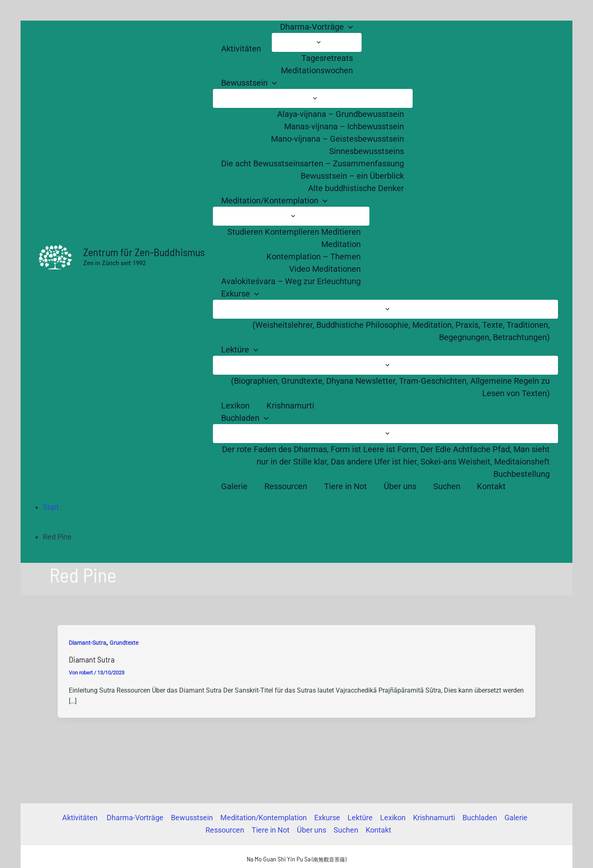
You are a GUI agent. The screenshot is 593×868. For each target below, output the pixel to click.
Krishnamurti (434, 818)
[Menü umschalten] (317, 42)
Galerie (516, 818)
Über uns (312, 830)
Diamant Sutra (92, 659)
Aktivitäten (81, 818)
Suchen (346, 830)
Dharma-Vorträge (135, 818)
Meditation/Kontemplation (264, 818)
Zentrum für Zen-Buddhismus (144, 252)
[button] (348, 27)
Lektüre (360, 818)
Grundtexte (124, 643)
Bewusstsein (192, 818)
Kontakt (378, 830)
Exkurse (327, 818)
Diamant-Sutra (88, 643)
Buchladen (480, 818)
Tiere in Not (271, 830)
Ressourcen (225, 830)
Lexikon (393, 818)
